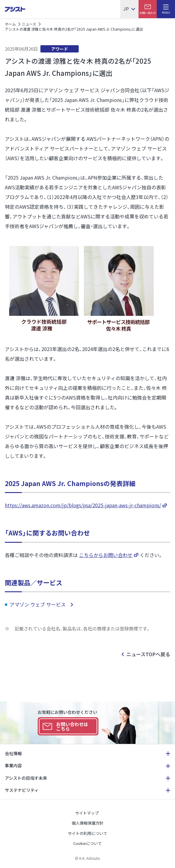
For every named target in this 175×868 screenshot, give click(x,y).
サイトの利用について (87, 833)
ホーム (10, 24)
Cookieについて (87, 843)
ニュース (29, 24)
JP (126, 9)
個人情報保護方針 (87, 823)
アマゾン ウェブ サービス (38, 604)
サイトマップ (87, 813)
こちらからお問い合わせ (106, 555)
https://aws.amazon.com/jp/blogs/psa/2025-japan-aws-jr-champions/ (83, 505)
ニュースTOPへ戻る (148, 654)
